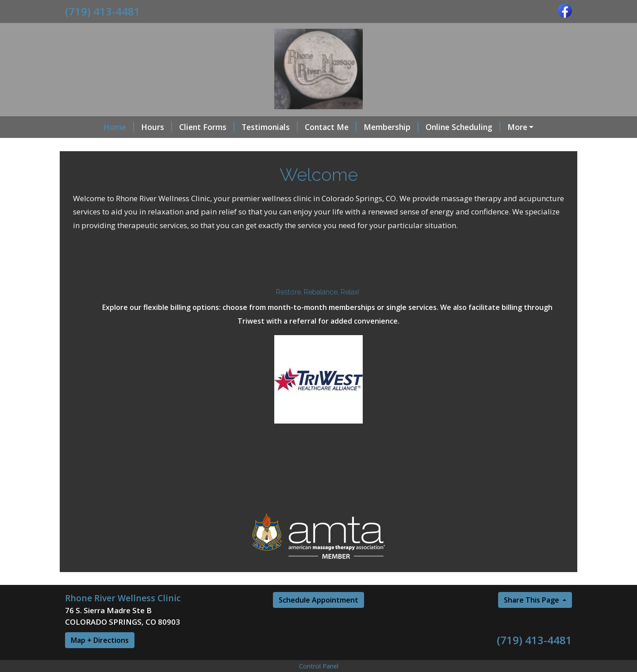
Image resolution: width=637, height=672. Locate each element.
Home (87, 127)
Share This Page (532, 619)
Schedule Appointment (318, 619)
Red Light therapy (513, 127)
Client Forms (175, 127)
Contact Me (299, 127)
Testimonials (238, 127)
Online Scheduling (432, 127)
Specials (87, 146)
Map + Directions (100, 659)
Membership (360, 127)
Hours (125, 127)
